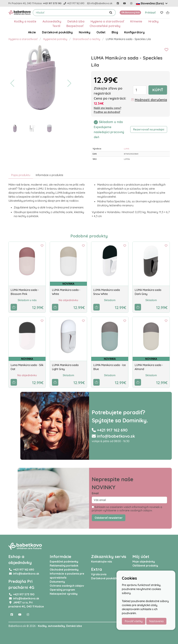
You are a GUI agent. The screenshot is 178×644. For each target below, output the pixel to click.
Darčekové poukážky (57, 32)
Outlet (101, 32)
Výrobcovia (99, 574)
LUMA (127, 149)
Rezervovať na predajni (149, 129)
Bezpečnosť (75, 26)
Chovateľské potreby (105, 26)
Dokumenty (57, 582)
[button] (12, 83)
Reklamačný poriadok (64, 566)
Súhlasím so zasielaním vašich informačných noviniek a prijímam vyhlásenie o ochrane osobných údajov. (127, 509)
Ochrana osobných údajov (67, 586)
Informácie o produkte (49, 175)
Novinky (85, 32)
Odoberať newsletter (109, 518)
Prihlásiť (150, 13)
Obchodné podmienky (64, 570)
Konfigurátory (134, 32)
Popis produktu (21, 175)
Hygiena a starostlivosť (107, 21)
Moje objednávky (144, 562)
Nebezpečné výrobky (64, 594)
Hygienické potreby (55, 39)
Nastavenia (156, 621)
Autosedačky (52, 21)
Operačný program (62, 590)
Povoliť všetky (134, 621)
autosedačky (56, 626)
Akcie (32, 32)
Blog (115, 32)
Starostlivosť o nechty (86, 39)
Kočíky (42, 626)
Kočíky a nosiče (25, 21)
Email (95, 493)
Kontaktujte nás (102, 562)
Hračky (153, 21)
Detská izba (76, 21)
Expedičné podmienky (64, 562)
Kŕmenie (136, 21)
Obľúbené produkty (145, 566)
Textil (56, 26)
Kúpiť (158, 90)
